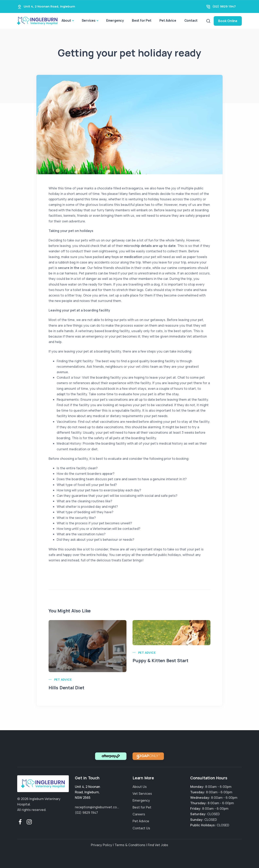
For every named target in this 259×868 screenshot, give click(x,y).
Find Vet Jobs (158, 845)
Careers (139, 814)
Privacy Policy (101, 845)
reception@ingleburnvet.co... (97, 807)
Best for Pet (142, 20)
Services (89, 20)
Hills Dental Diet (66, 688)
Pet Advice (168, 20)
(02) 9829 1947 (224, 6)
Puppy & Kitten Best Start (160, 661)
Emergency (115, 20)
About (66, 20)
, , (87, 792)
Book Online (228, 21)
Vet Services (142, 794)
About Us (140, 787)
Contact (191, 20)
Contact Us (141, 828)
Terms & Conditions (130, 845)
